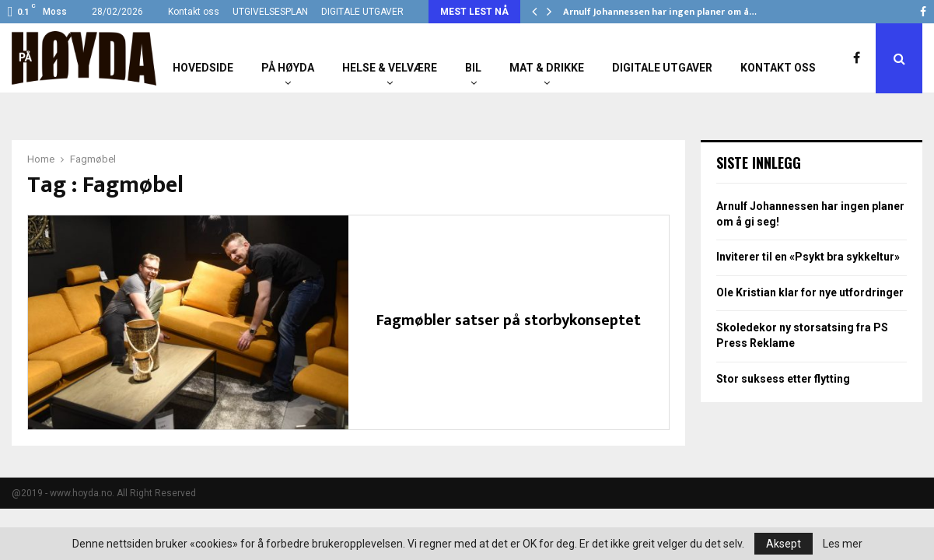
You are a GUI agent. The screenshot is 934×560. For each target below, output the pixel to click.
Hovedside (203, 68)
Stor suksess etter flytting (783, 379)
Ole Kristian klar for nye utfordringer (810, 292)
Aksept (784, 544)
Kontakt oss (194, 12)
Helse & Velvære (390, 68)
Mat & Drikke (547, 68)
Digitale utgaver (662, 68)
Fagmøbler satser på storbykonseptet (509, 320)
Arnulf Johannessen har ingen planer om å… (660, 12)
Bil (473, 68)
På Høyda (288, 68)
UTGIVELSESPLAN (270, 12)
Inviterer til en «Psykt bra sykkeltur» (808, 257)
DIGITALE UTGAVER (362, 12)
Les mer (843, 544)
